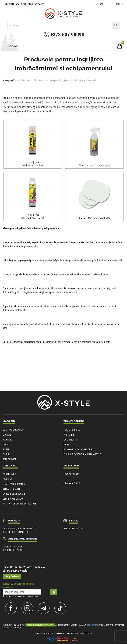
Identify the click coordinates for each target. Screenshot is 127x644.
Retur (6, 449)
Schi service (10, 459)
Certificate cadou (13, 499)
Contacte (39, 4)
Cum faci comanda (13, 430)
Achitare (8, 440)
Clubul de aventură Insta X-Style (82, 454)
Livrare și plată (11, 4)
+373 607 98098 (71, 474)
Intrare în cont (11, 489)
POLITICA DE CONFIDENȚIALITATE (19, 504)
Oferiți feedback (12, 576)
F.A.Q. (66, 445)
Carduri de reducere (14, 494)
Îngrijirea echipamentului (33, 216)
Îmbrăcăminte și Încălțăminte (30, 80)
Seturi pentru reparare (94, 218)
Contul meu (9, 474)
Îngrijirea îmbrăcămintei (33, 164)
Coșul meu (8, 479)
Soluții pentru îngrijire (94, 165)
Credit (6, 445)
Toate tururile (72, 430)
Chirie (23, 4)
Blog (30, 4)
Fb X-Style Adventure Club (78, 449)
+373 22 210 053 (72, 483)
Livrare (7, 435)
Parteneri (69, 435)
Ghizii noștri (71, 440)
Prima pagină (8, 80)
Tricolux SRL (60, 633)
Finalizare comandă (14, 484)
